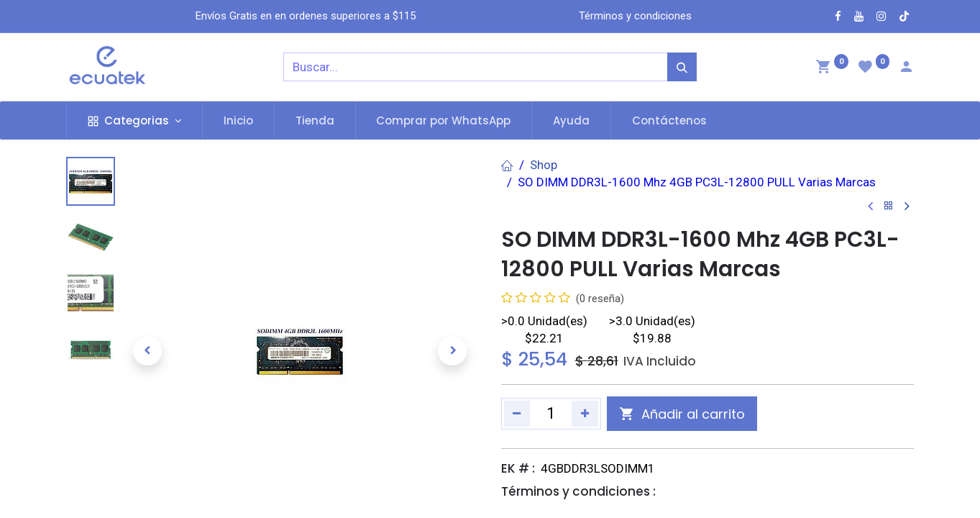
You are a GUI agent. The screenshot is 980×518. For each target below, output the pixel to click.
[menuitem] (238, 121)
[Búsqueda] (682, 67)
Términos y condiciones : (578, 491)
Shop (544, 165)
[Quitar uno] (517, 414)
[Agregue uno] (585, 414)
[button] (148, 351)
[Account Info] (906, 68)
